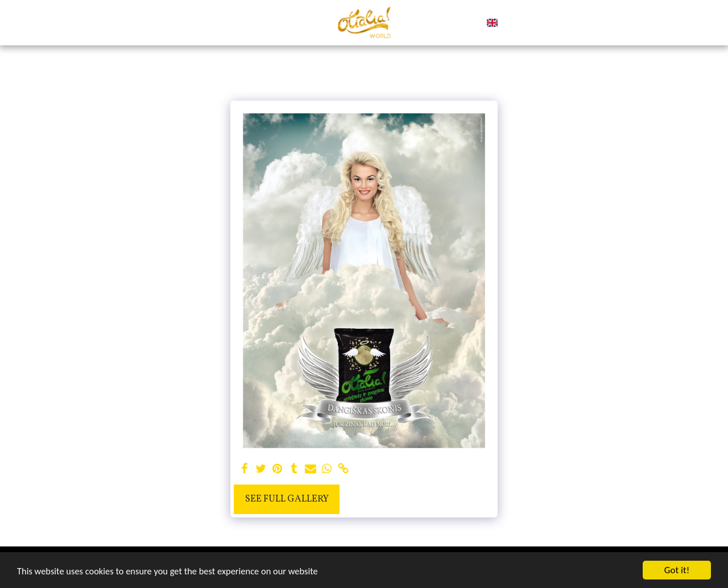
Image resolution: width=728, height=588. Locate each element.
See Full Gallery (287, 499)
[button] (506, 23)
